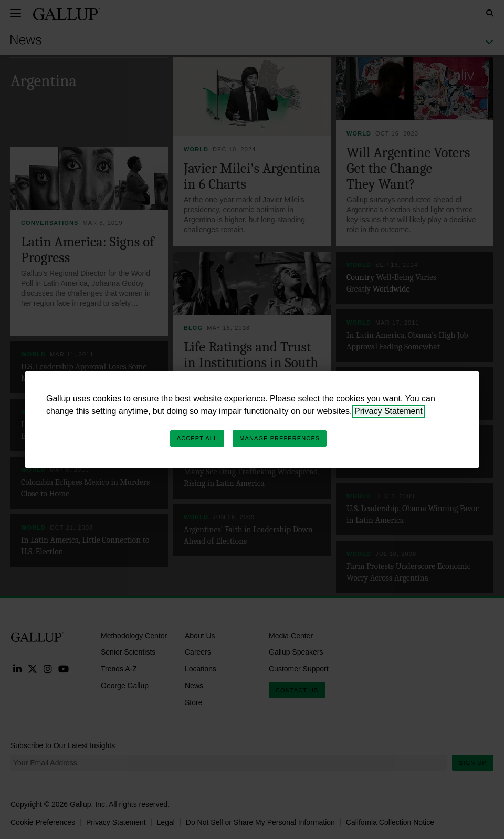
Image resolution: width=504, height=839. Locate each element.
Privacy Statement (388, 411)
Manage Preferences (280, 438)
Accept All (197, 438)
